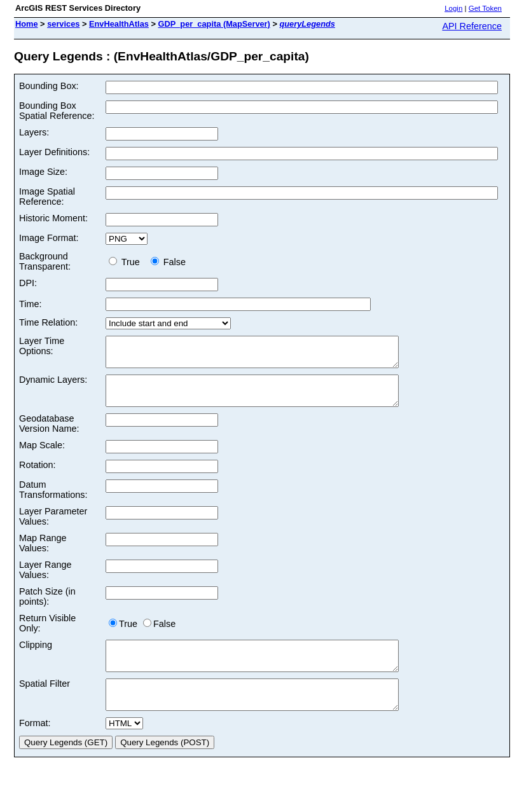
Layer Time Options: (42, 346)
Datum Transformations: (53, 501)
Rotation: (38, 476)
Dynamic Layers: (53, 385)
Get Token (485, 8)
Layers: (34, 132)
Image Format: (49, 238)
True (127, 262)
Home (27, 24)
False (168, 262)
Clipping (36, 656)
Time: (30, 304)
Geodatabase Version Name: (49, 435)
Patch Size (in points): (47, 608)
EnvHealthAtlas (119, 24)
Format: (35, 746)
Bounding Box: (49, 86)
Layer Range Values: (45, 581)
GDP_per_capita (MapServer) (214, 24)
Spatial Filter (45, 701)
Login (453, 8)
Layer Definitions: (54, 152)
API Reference (472, 26)
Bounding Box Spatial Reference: (57, 111)
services (63, 24)
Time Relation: (48, 322)
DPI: (28, 283)
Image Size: (43, 172)
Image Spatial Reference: (47, 196)
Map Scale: (42, 457)
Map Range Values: (43, 554)
